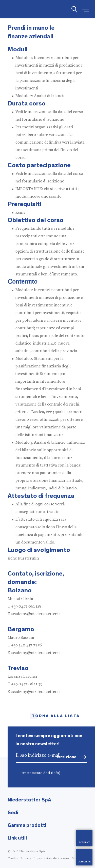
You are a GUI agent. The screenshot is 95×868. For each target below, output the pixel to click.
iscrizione (67, 757)
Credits (13, 858)
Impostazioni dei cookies (51, 858)
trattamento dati (41, 773)
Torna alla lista (56, 716)
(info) (56, 773)
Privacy (26, 858)
